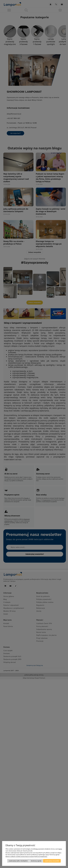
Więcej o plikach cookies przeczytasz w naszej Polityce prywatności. (26, 856)
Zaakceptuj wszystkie (52, 861)
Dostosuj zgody (36, 861)
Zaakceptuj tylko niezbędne (18, 861)
